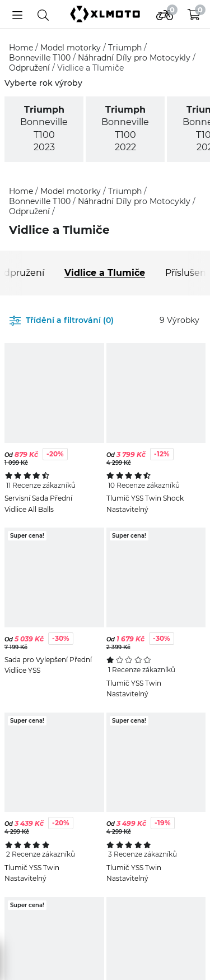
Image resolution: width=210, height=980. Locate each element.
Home (22, 48)
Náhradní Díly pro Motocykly (135, 58)
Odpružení (31, 68)
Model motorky (72, 48)
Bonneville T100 (41, 58)
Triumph (126, 48)
